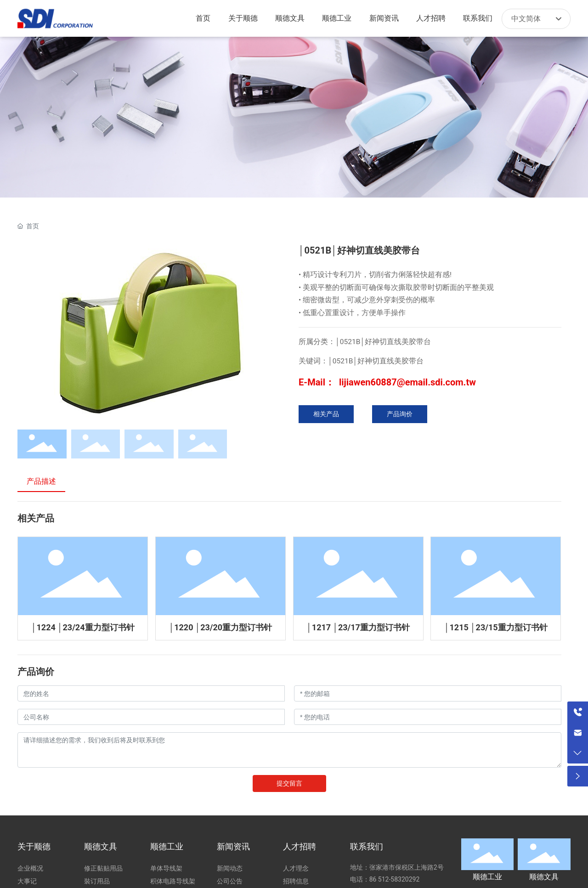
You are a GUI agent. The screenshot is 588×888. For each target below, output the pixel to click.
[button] (269, 333)
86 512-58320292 (395, 879)
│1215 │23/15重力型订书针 (496, 627)
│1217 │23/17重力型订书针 (358, 627)
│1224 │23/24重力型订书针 (83, 627)
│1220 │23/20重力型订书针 (220, 627)
